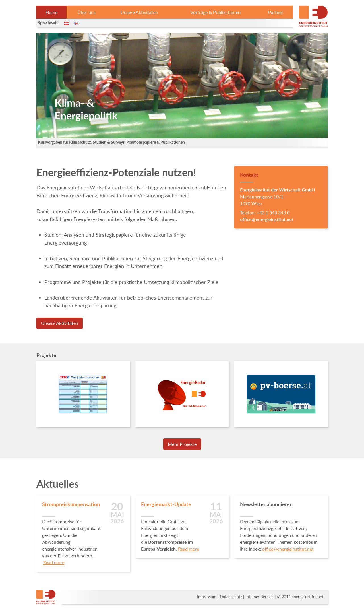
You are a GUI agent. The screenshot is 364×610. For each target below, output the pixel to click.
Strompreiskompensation (71, 504)
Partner (276, 12)
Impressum (207, 597)
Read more (54, 562)
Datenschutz (231, 597)
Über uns (86, 12)
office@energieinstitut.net (267, 219)
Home (51, 12)
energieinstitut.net (308, 597)
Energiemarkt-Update (166, 504)
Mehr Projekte (182, 444)
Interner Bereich (259, 597)
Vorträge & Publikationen (215, 12)
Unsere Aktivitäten (139, 12)
